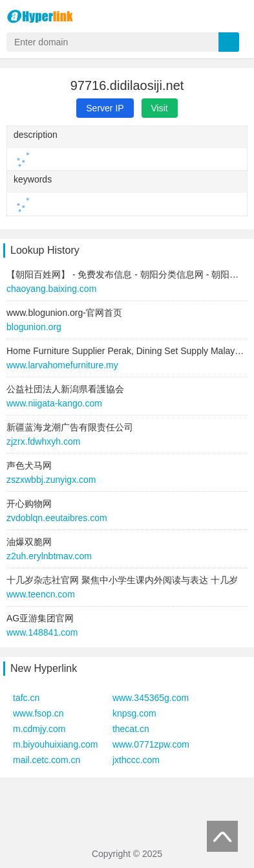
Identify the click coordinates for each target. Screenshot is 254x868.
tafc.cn (26, 698)
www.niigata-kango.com (54, 403)
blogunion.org (34, 327)
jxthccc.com (136, 760)
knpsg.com (134, 713)
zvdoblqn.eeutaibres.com (57, 518)
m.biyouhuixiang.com (56, 744)
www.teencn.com (41, 594)
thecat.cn (131, 729)
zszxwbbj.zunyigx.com (51, 480)
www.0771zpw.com (151, 744)
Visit (160, 108)
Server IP (105, 108)
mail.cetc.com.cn (47, 760)
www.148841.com (42, 632)
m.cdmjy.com (39, 729)
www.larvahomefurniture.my (62, 365)
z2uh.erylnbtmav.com (49, 556)
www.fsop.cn (38, 713)
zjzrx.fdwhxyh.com (43, 441)
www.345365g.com (151, 698)
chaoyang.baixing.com (51, 289)
